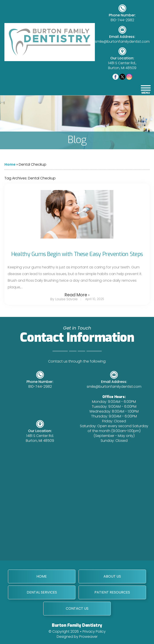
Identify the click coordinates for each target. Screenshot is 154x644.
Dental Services (42, 592)
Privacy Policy (94, 631)
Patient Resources (112, 592)
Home (10, 164)
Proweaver (88, 636)
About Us (112, 576)
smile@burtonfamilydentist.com (122, 42)
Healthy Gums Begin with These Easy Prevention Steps (77, 254)
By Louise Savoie (64, 299)
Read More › (77, 295)
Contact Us (77, 608)
